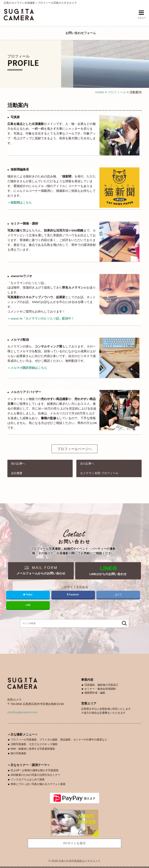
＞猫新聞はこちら (20, 203)
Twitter (28, 595)
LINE (28, 605)
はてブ (118, 595)
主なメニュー (23, 734)
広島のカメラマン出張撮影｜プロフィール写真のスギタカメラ (40, 3)
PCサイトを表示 (74, 843)
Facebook (73, 595)
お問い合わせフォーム (81, 33)
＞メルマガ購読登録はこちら (27, 368)
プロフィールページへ (75, 449)
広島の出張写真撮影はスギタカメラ (79, 861)
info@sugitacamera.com (22, 712)
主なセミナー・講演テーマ (29, 765)
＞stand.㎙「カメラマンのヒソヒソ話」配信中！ (41, 319)
